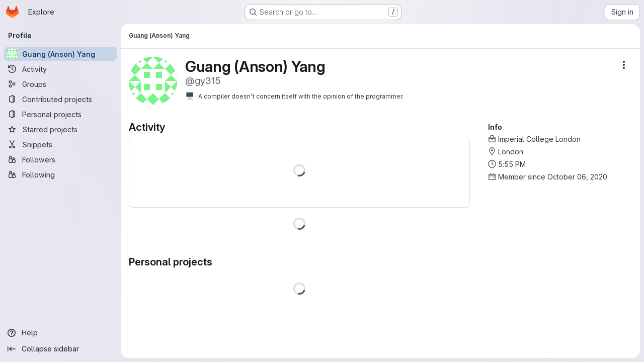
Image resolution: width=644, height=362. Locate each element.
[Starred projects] (60, 129)
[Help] (60, 333)
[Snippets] (60, 144)
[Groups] (60, 84)
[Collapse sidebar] (60, 349)
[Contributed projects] (60, 99)
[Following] (60, 174)
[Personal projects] (60, 114)
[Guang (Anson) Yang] (60, 54)
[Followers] (60, 159)
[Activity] (60, 69)
